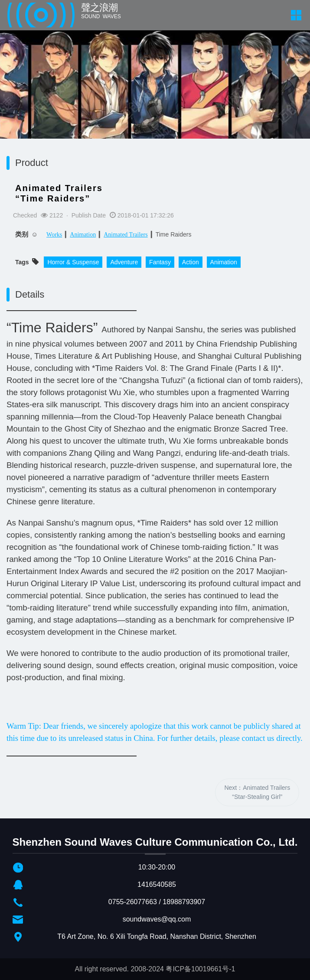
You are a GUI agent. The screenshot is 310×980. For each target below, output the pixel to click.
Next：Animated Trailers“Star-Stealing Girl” (257, 792)
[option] (155, 103)
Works (54, 235)
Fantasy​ (160, 262)
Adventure (124, 262)
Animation (83, 235)
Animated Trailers (126, 235)
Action (191, 262)
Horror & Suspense (73, 262)
